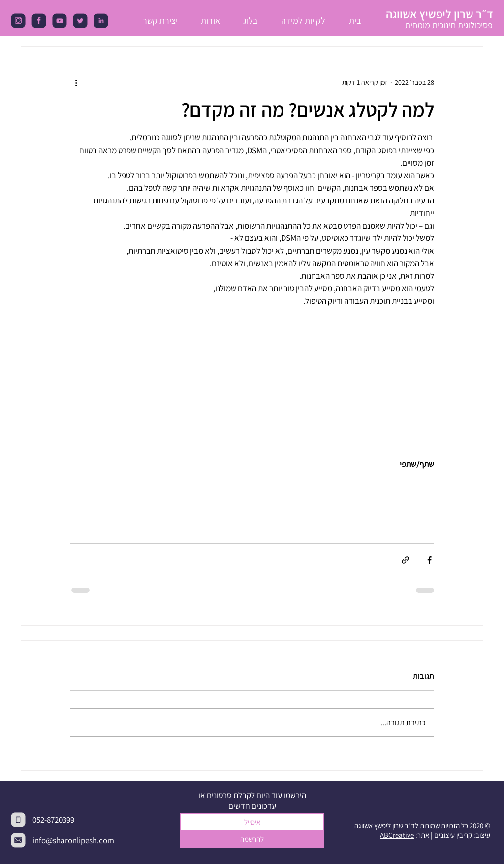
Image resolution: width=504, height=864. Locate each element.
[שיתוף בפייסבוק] (429, 560)
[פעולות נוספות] (76, 82)
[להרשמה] (252, 839)
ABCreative (397, 835)
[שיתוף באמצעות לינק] (405, 560)
